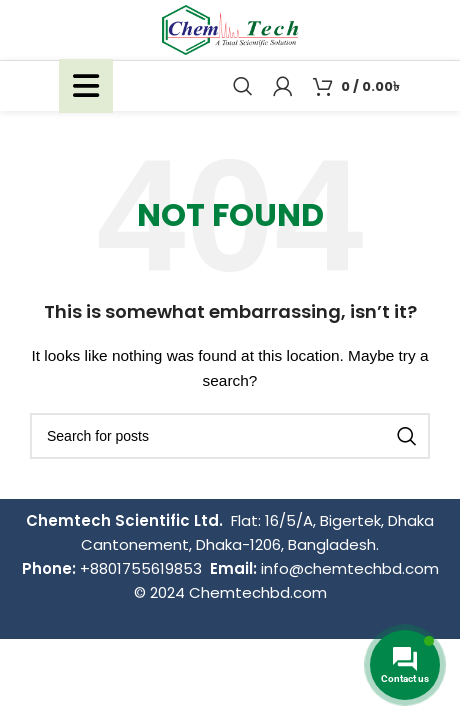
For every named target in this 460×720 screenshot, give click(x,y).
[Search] (243, 86)
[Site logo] (230, 29)
